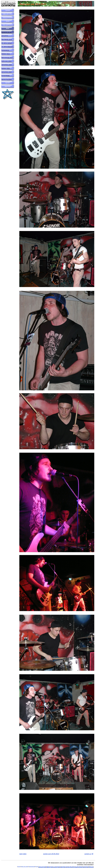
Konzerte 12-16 (53, 867)
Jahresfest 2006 (56, 868)
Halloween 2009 (49, 868)
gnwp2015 (58, 867)
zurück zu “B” (89, 854)
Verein (37, 867)
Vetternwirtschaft (32, 867)
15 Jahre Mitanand (79, 867)
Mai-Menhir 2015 (64, 867)
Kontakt (87, 868)
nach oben (23, 854)
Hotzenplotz (85, 867)
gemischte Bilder (82, 868)
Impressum (91, 868)
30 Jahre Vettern (71, 867)
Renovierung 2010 (42, 868)
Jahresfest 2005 (69, 868)
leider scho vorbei (25, 867)
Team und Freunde (43, 867)
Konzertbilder (75, 868)
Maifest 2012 (91, 867)
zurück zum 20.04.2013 (51, 854)
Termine (19, 867)
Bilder (48, 867)
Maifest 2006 (63, 868)
